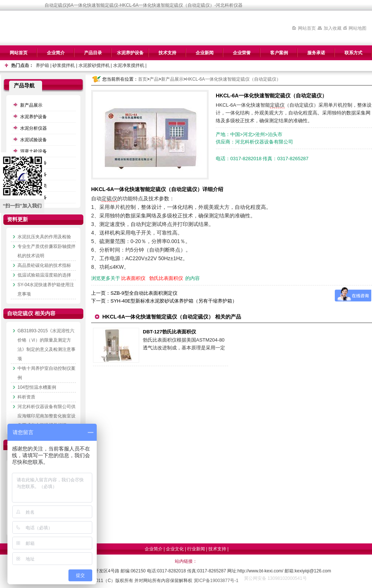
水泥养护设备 (130, 53)
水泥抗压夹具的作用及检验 (44, 237)
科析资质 (26, 397)
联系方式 (353, 53)
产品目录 (93, 53)
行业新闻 (196, 549)
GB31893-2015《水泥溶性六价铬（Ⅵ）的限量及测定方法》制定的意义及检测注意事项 (46, 345)
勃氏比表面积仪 (166, 278)
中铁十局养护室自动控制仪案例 (46, 373)
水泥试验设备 (33, 140)
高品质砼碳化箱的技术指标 (44, 265)
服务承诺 (316, 53)
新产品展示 (172, 79)
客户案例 (279, 53)
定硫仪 (277, 105)
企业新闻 (205, 53)
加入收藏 (333, 28)
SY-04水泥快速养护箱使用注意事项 (46, 289)
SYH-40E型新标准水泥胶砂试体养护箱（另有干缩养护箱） (174, 301)
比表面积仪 (133, 278)
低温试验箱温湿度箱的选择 (44, 275)
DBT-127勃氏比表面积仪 (169, 332)
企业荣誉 (242, 53)
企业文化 (175, 549)
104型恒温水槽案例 (37, 387)
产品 (154, 79)
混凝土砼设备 (33, 151)
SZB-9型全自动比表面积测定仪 (144, 293)
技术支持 (167, 53)
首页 (142, 79)
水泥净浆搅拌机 (129, 65)
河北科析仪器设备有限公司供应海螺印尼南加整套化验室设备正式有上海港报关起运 (46, 416)
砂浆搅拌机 (64, 65)
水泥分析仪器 (33, 128)
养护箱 (42, 65)
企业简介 (56, 53)
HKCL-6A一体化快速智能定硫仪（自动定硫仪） (233, 79)
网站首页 (307, 28)
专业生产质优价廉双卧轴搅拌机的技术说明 (46, 251)
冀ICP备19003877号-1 (216, 581)
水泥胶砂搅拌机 (94, 65)
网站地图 (357, 28)
